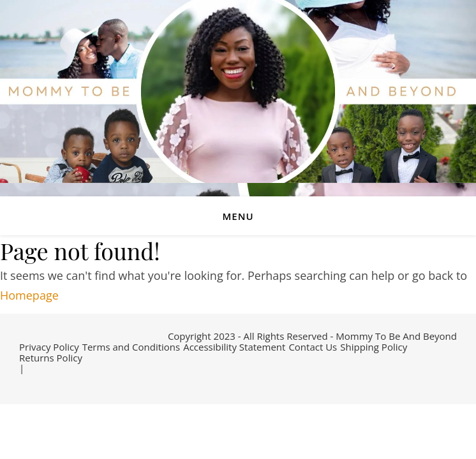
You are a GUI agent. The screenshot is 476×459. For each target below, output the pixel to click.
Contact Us (313, 347)
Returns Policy (51, 358)
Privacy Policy (49, 347)
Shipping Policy (374, 347)
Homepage (29, 295)
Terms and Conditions (131, 347)
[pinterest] (71, 381)
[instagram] (53, 381)
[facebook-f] (23, 381)
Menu (238, 216)
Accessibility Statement (234, 347)
